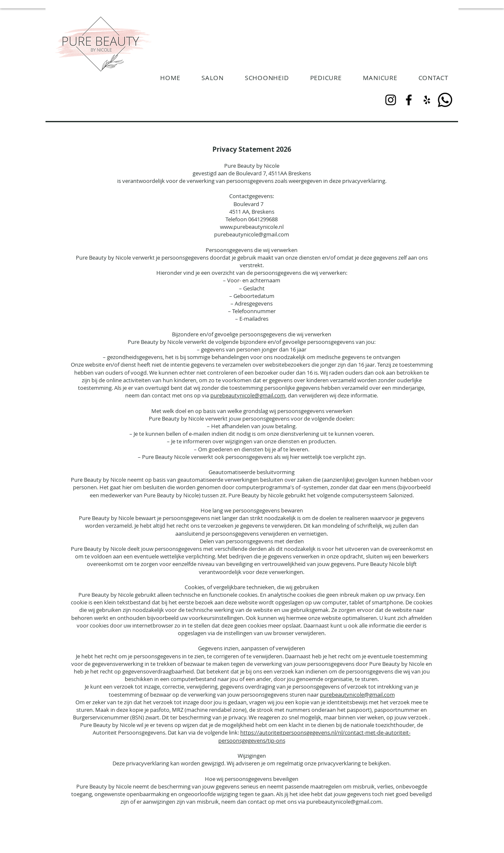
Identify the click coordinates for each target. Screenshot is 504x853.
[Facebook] (409, 100)
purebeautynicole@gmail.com (248, 395)
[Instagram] (391, 100)
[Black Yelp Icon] (427, 100)
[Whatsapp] (445, 100)
